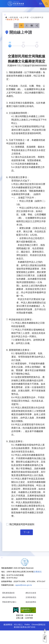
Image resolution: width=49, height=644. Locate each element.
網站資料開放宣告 (9, 597)
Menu (4, 4)
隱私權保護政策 (8, 593)
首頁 (6, 17)
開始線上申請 (13, 19)
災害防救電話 (31, 597)
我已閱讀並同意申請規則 (22, 524)
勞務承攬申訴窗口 (9, 602)
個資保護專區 (31, 602)
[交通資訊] (37, 572)
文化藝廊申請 (37, 17)
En (41, 4)
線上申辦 (25, 17)
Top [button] (45, 638)
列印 (32, 26)
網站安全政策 (31, 593)
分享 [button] (37, 26)
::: (5, 15)
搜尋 (46, 4)
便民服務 (14, 17)
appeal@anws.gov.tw (24, 585)
